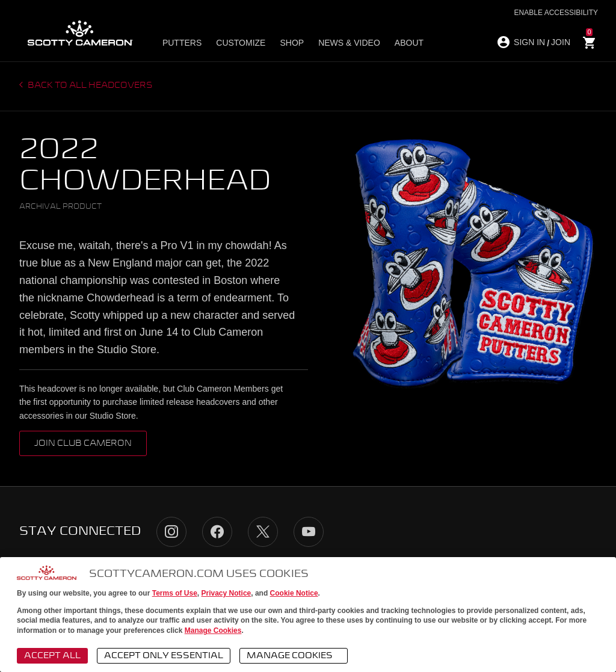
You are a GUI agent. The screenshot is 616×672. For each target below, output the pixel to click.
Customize (241, 43)
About (409, 43)
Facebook (217, 532)
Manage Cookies (213, 630)
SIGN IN (529, 42)
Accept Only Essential (164, 656)
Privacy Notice (226, 593)
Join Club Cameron (83, 443)
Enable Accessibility (556, 13)
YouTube (309, 532)
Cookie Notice (294, 593)
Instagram (171, 532)
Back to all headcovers (89, 85)
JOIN (561, 42)
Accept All (52, 656)
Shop (292, 43)
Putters (182, 43)
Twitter (263, 532)
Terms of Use (175, 593)
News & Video (349, 43)
